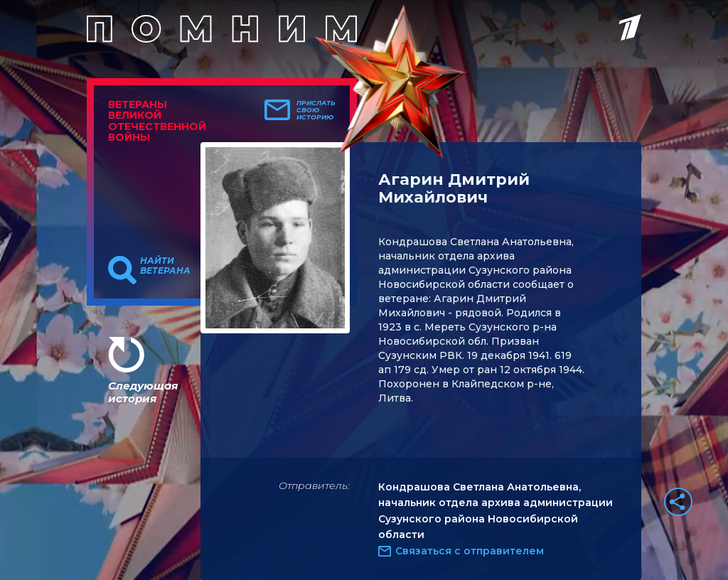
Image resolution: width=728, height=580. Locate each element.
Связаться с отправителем (470, 551)
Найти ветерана (165, 266)
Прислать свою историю (316, 110)
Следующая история (143, 392)
